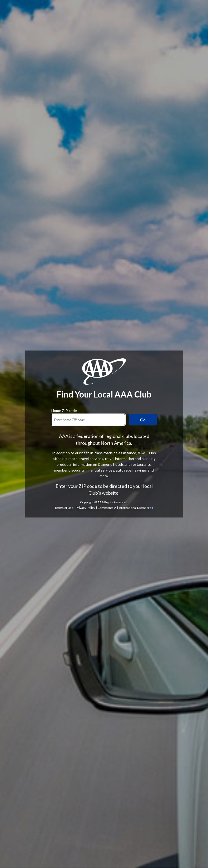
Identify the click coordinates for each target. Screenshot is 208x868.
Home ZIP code (64, 70)
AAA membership (27, 352)
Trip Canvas (46, 840)
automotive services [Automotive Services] (161, 541)
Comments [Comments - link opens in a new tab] (105, 168)
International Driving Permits (66, 846)
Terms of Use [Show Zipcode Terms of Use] (64, 168)
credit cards (165, 725)
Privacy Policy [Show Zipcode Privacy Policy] (85, 168)
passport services (158, 846)
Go (143, 80)
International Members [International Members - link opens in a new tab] (135, 168)
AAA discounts (115, 452)
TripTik (57, 835)
